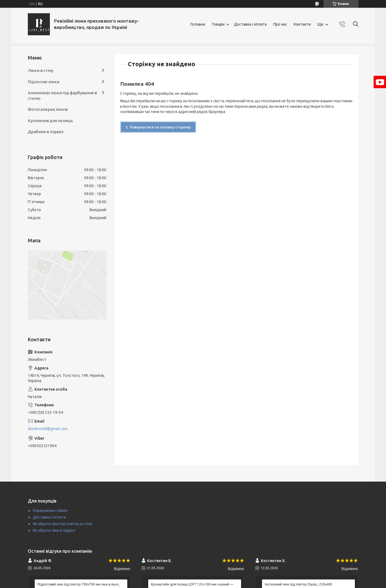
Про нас (280, 24)
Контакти (302, 24)
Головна (198, 24)
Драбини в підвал (46, 132)
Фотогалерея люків (48, 109)
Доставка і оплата (250, 24)
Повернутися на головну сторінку (160, 127)
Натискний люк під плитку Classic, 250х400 (299, 584)
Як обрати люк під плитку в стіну (63, 524)
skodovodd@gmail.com (48, 429)
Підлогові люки (44, 82)
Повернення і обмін (50, 511)
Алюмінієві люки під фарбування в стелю (62, 96)
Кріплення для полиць (50, 121)
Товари (218, 24)
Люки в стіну (41, 70)
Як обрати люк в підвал (54, 530)
